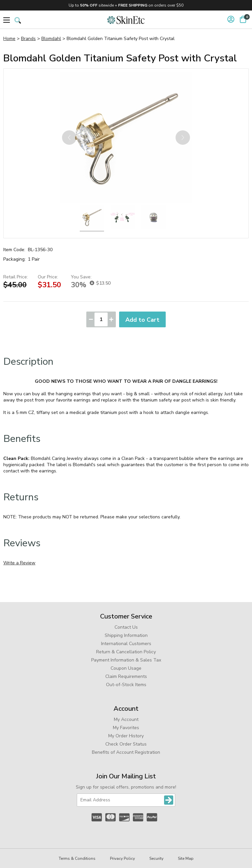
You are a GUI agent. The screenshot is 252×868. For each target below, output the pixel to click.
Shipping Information (126, 635)
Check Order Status (126, 744)
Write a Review (19, 563)
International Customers (126, 644)
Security (156, 858)
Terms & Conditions (77, 858)
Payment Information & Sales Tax (126, 660)
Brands (28, 39)
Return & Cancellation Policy (126, 652)
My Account (126, 719)
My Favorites (126, 728)
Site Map (186, 858)
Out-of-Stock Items (126, 685)
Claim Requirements (126, 676)
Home (9, 39)
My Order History (126, 736)
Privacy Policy (122, 858)
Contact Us (126, 627)
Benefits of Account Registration (126, 752)
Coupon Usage (126, 668)
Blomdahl (51, 39)
